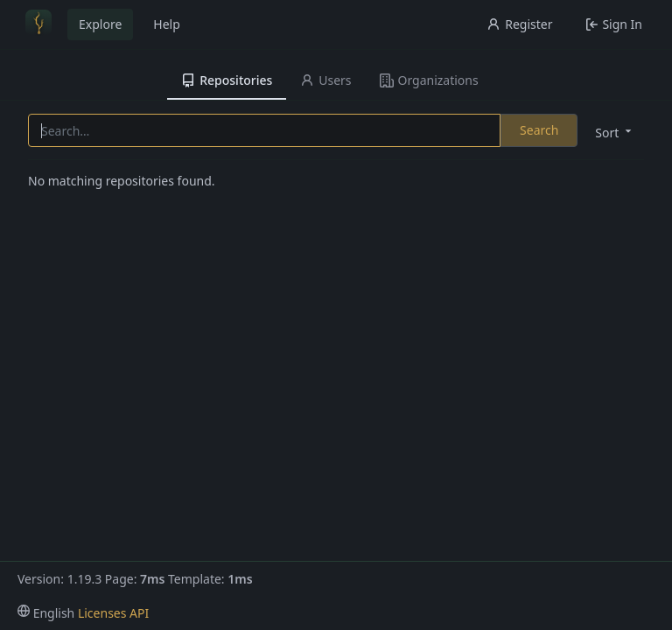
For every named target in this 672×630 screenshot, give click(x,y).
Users (325, 80)
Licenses (102, 613)
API (139, 613)
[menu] (612, 132)
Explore (100, 24)
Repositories (227, 80)
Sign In (614, 24)
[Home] (38, 24)
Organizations (429, 80)
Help (167, 24)
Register (519, 24)
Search (539, 130)
